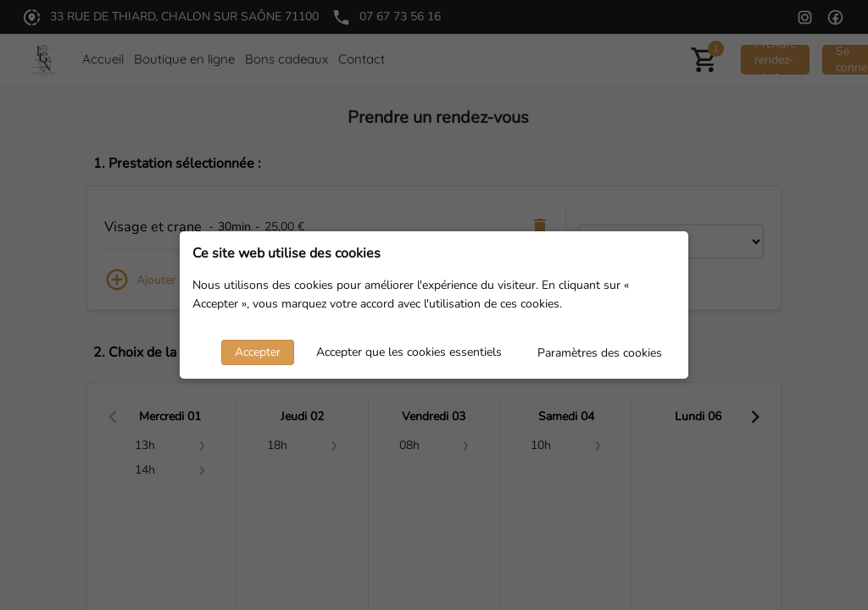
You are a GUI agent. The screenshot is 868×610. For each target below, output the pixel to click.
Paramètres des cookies (600, 353)
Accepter (258, 352)
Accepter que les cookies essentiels (409, 352)
